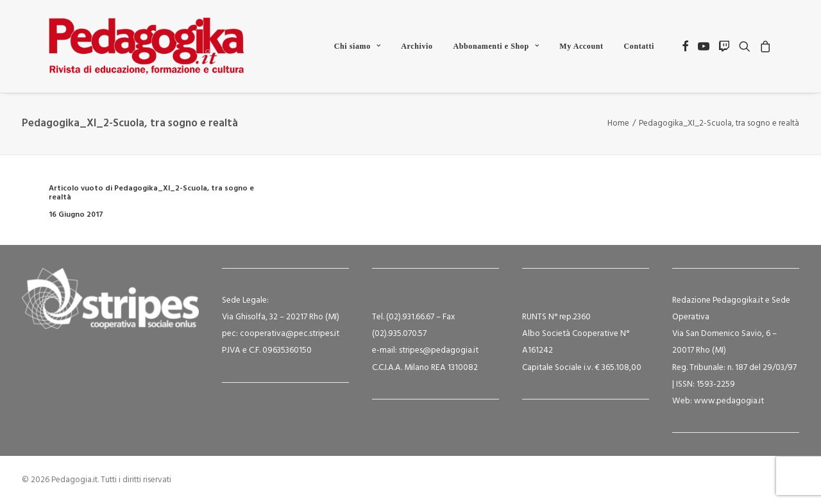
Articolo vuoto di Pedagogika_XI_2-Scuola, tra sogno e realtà (151, 193)
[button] (685, 46)
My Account (581, 46)
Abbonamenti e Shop (496, 46)
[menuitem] (358, 46)
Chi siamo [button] (358, 46)
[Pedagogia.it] (147, 46)
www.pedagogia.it (729, 401)
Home (618, 123)
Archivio (417, 46)
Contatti (639, 46)
